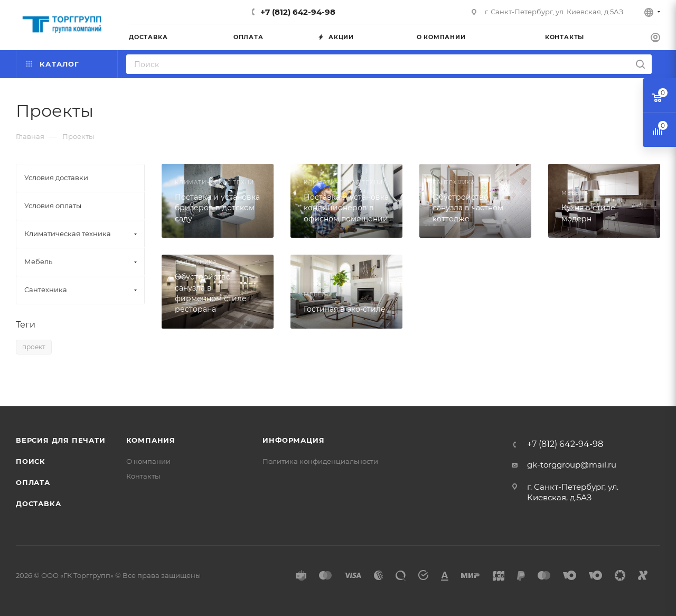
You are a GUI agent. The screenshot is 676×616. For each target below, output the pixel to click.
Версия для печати (61, 440)
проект (34, 347)
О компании (148, 461)
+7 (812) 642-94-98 (298, 12)
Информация (293, 440)
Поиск (31, 461)
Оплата (33, 482)
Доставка (38, 503)
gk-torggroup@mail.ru (572, 465)
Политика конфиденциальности (320, 461)
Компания (151, 440)
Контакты (143, 476)
